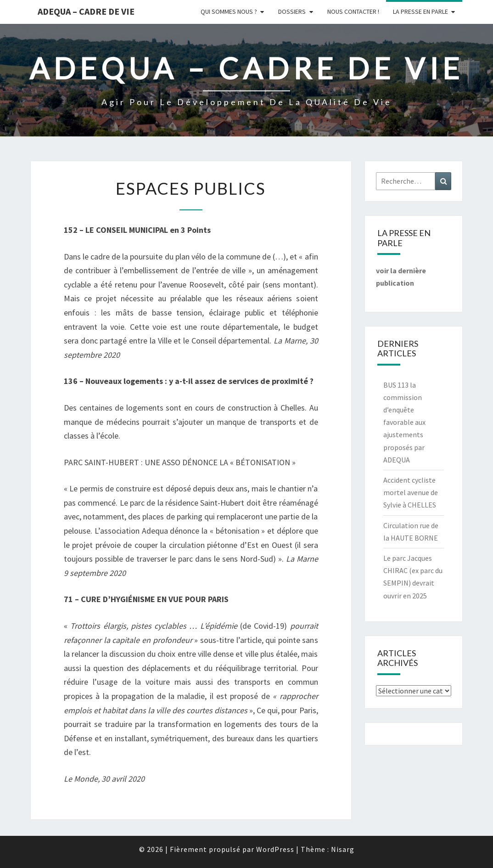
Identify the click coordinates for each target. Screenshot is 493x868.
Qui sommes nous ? (229, 11)
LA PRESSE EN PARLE (420, 11)
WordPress (275, 849)
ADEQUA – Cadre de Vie (86, 11)
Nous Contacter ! (353, 11)
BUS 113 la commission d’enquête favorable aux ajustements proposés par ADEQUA (404, 422)
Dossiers (292, 11)
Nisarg (343, 849)
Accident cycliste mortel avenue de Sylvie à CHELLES (411, 492)
